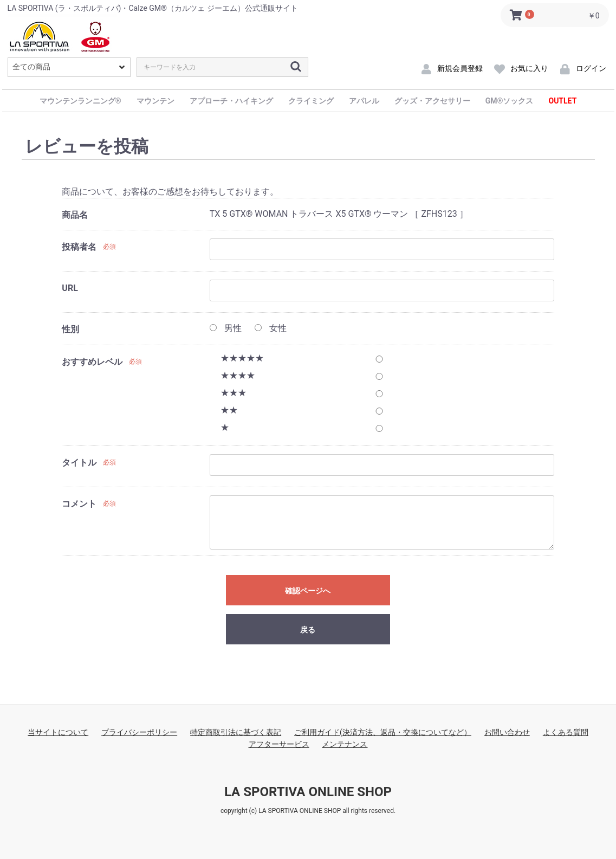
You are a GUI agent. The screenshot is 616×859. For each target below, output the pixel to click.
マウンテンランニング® (80, 101)
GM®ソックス (510, 101)
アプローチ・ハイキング (231, 101)
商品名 (75, 215)
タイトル (79, 463)
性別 (70, 329)
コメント (79, 504)
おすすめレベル (92, 362)
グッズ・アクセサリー (432, 101)
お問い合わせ (507, 732)
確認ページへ (308, 591)
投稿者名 (79, 247)
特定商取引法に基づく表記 (236, 732)
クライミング (311, 101)
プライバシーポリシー (139, 732)
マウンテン (155, 101)
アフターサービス (279, 744)
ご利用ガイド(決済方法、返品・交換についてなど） (383, 732)
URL (70, 288)
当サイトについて (58, 732)
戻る (308, 630)
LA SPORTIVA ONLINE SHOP (308, 792)
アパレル (364, 101)
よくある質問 (566, 732)
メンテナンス (345, 744)
